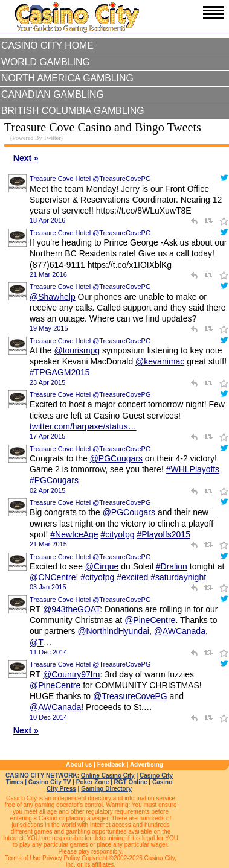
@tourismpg (77, 350)
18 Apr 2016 (47, 220)
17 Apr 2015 (47, 436)
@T (37, 642)
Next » (26, 158)
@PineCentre (150, 620)
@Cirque (102, 566)
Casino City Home (47, 46)
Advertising (147, 765)
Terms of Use (23, 858)
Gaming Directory (106, 789)
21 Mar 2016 (48, 274)
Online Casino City (108, 775)
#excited (132, 577)
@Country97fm (71, 674)
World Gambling (46, 62)
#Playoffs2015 (163, 534)
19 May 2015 (49, 328)
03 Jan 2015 (48, 587)
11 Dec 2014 (48, 652)
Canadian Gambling (53, 94)
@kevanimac (160, 361)
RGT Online (131, 782)
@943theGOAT (71, 609)
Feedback (111, 765)
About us (79, 765)
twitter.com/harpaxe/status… (83, 426)
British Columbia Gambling (73, 111)
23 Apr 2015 (47, 382)
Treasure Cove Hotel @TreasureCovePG (90, 179)
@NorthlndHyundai (113, 631)
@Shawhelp (53, 297)
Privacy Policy (61, 858)
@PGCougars (116, 458)
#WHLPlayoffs (193, 469)
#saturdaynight (178, 577)
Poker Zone (92, 782)
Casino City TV (50, 782)
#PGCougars (54, 480)
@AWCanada (180, 631)
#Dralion (172, 566)
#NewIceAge (74, 534)
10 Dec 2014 (48, 717)
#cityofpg (118, 534)
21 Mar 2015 (48, 544)
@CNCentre (53, 577)
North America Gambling (67, 78)
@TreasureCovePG (130, 696)
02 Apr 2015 (47, 490)
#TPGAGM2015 (60, 372)
